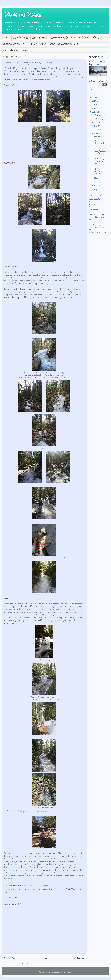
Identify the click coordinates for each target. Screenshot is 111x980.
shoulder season (35, 889)
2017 (94, 108)
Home (7, 38)
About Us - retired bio (16, 50)
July (96, 126)
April (96, 134)
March (97, 178)
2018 (94, 105)
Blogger (69, 972)
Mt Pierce (25, 889)
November (98, 115)
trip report (46, 889)
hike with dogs (15, 889)
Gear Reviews (40, 38)
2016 (94, 112)
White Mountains (58, 889)
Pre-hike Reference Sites (64, 44)
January (97, 185)
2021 (94, 97)
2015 (94, 190)
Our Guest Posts (37, 44)
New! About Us (21, 38)
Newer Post (10, 958)
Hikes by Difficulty (14, 44)
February (98, 182)
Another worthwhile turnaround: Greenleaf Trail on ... (100, 141)
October (97, 119)
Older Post (79, 958)
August (97, 123)
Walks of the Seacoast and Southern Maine (75, 38)
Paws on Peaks (23, 15)
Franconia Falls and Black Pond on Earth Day (100, 151)
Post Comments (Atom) (23, 963)
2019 (94, 101)
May (96, 130)
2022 (94, 94)
